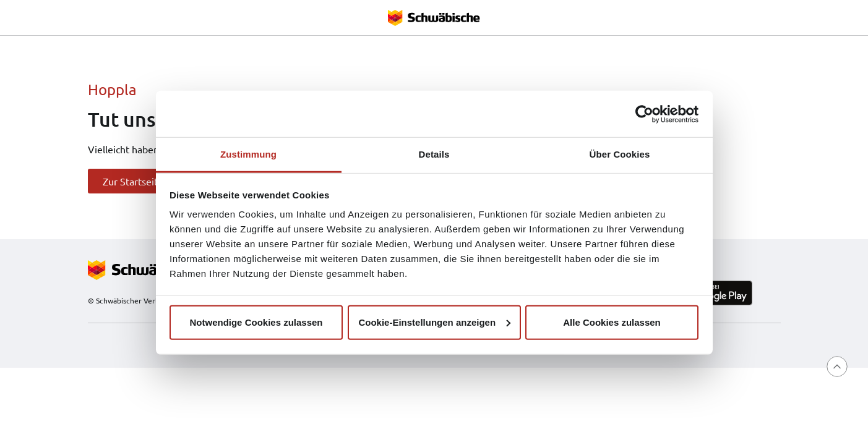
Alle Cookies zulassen (612, 322)
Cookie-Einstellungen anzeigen (434, 322)
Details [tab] (434, 154)
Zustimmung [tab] (248, 154)
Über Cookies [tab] (620, 154)
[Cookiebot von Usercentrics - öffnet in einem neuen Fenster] (644, 114)
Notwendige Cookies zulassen (256, 322)
